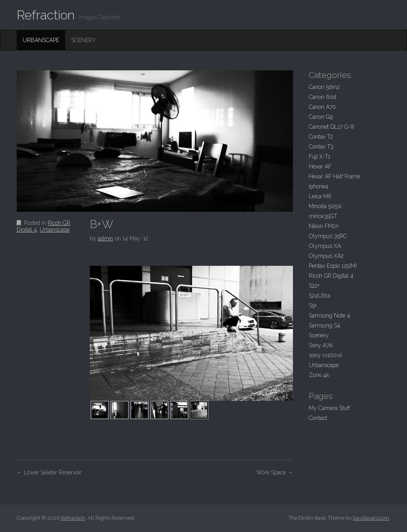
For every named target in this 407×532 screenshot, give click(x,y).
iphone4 (319, 186)
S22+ (314, 286)
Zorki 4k (319, 375)
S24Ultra (320, 296)
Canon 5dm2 (324, 87)
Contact (318, 418)
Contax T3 (321, 147)
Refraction (46, 15)
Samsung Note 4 (329, 315)
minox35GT (323, 216)
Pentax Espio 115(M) (333, 266)
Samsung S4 (325, 325)
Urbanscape (41, 40)
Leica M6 (320, 196)
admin (106, 238)
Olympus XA (325, 246)
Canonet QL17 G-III (331, 127)
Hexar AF (320, 166)
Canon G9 (321, 117)
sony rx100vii (325, 355)
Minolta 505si (325, 206)
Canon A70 (322, 107)
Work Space (275, 472)
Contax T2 (321, 137)
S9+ (313, 306)
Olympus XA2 (326, 256)
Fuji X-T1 (320, 157)
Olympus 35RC (328, 236)
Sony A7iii (321, 345)
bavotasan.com (371, 518)
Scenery (83, 40)
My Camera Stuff (329, 408)
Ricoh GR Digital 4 (331, 276)
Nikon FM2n (324, 226)
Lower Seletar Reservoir (49, 472)
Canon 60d (323, 97)
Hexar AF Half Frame (334, 176)
